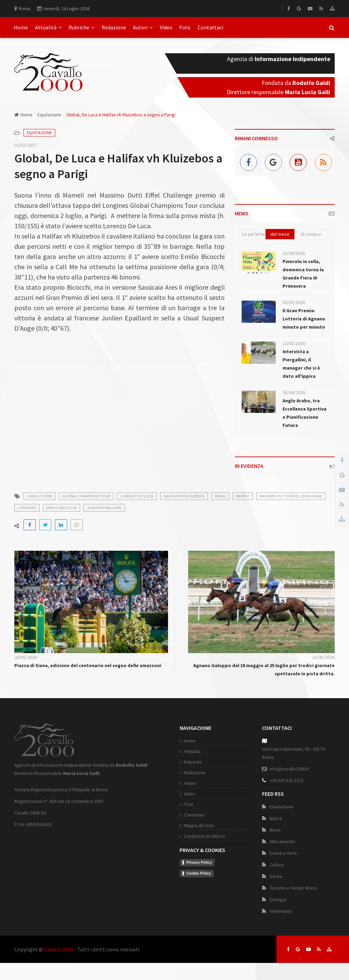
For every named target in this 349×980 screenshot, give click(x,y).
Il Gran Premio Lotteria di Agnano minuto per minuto (304, 319)
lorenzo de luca (137, 496)
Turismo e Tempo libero (293, 888)
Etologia (278, 899)
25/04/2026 (294, 253)
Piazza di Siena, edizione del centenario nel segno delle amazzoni (88, 665)
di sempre (311, 234)
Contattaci (210, 27)
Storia (276, 876)
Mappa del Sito (199, 825)
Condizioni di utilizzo (204, 836)
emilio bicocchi (62, 508)
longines (27, 508)
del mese (280, 234)
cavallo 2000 (40, 496)
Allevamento (282, 841)
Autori (143, 27)
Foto (185, 27)
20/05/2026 (26, 657)
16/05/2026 (323, 657)
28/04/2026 (294, 392)
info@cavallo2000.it (289, 769)
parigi (220, 496)
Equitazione (49, 115)
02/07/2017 (26, 145)
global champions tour (86, 496)
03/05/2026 (294, 302)
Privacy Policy (199, 862)
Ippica (276, 818)
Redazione (114, 27)
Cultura (277, 865)
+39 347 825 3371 (287, 780)
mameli (243, 496)
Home (21, 27)
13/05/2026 (294, 343)
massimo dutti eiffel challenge (291, 496)
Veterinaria (281, 911)
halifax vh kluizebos (184, 496)
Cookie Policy (199, 873)
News (275, 830)
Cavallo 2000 (59, 949)
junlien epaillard (104, 508)
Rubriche (81, 27)
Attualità (48, 27)
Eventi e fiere (283, 853)
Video (166, 27)
